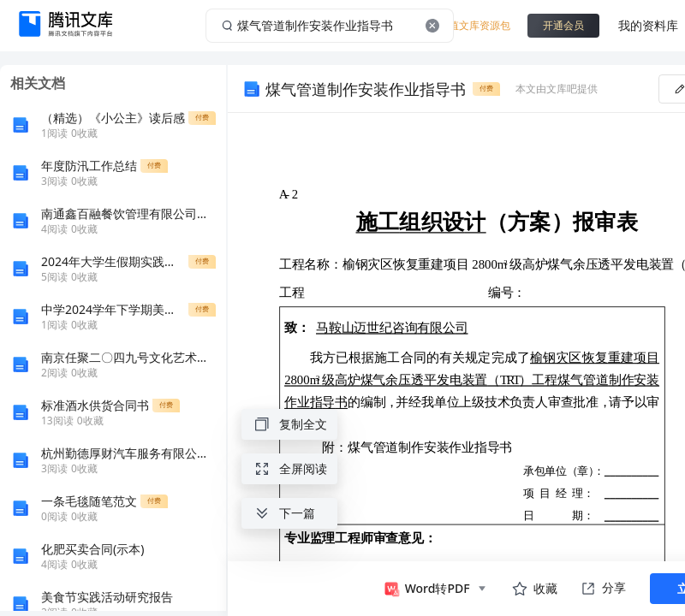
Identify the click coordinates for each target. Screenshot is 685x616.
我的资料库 (648, 25)
